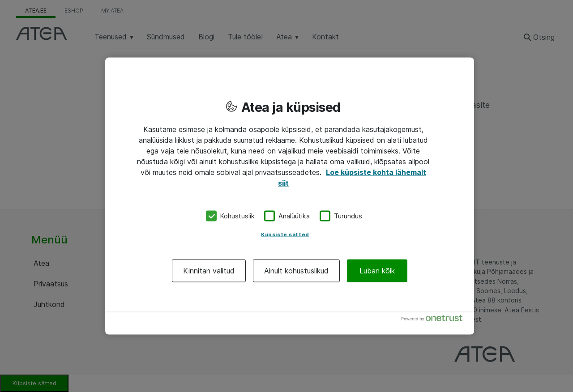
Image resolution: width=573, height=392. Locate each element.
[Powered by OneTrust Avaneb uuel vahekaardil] (436, 320)
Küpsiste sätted (285, 234)
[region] (290, 196)
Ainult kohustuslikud (296, 270)
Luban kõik (377, 270)
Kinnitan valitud (209, 270)
